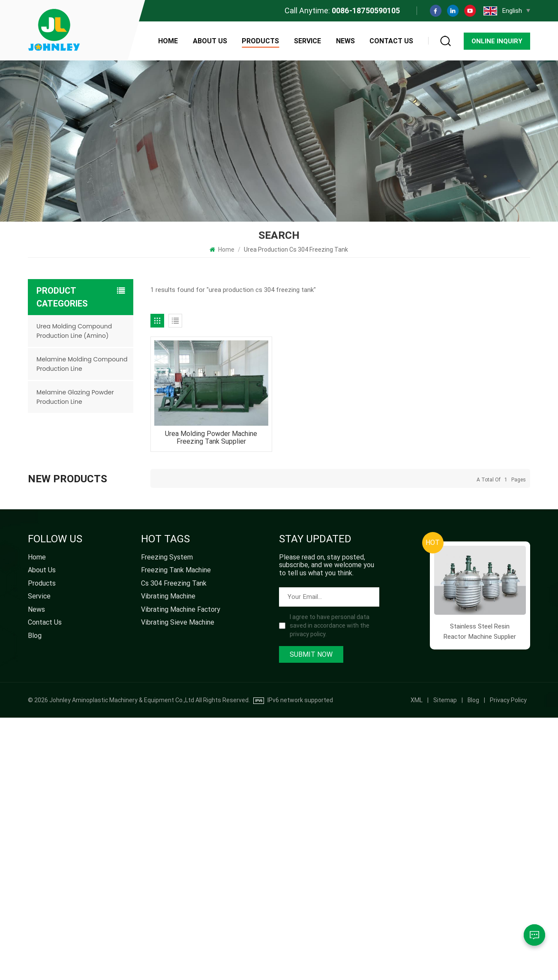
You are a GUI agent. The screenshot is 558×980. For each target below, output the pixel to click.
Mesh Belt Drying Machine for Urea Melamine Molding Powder (90, 612)
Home (168, 41)
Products (260, 41)
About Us (210, 41)
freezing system (167, 820)
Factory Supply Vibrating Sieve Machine (86, 537)
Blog (35, 898)
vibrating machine (168, 859)
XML (417, 962)
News (345, 41)
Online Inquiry (497, 41)
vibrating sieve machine (178, 885)
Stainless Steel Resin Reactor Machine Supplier (95, 688)
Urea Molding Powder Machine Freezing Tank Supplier (211, 438)
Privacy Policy (508, 962)
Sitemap (445, 962)
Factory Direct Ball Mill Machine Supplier (95, 499)
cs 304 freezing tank (174, 846)
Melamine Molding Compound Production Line (82, 364)
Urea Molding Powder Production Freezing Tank (94, 650)
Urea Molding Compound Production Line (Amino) (74, 331)
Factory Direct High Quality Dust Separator (91, 462)
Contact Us (391, 41)
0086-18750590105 (366, 11)
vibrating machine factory (181, 872)
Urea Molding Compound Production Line (87, 726)
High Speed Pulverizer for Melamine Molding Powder (95, 575)
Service (307, 41)
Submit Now (311, 917)
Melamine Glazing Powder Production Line (75, 397)
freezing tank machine (176, 833)
